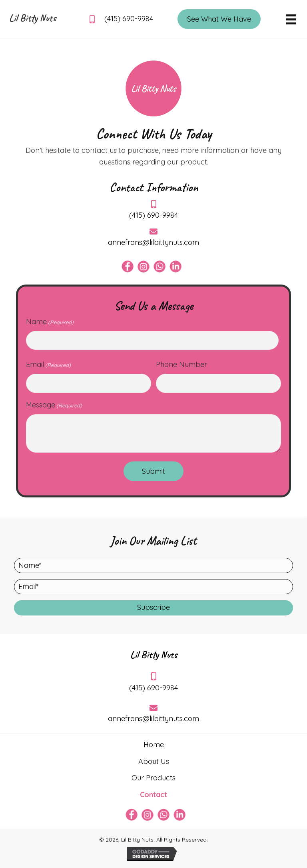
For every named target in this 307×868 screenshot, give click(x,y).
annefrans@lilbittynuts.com (153, 242)
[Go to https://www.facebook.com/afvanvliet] (128, 267)
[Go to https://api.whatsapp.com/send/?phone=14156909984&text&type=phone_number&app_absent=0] (159, 267)
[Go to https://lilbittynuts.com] (33, 20)
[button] (153, 608)
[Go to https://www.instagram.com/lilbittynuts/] (144, 267)
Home (154, 745)
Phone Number (181, 364)
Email (48, 365)
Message (54, 405)
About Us (154, 761)
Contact (153, 795)
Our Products (153, 778)
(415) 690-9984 (129, 19)
